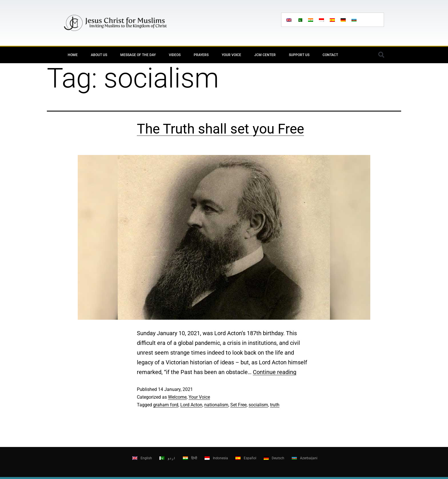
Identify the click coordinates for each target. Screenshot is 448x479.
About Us (99, 55)
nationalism (216, 405)
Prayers (201, 55)
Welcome (177, 397)
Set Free (238, 405)
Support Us (299, 55)
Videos (175, 55)
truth (275, 405)
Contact (330, 55)
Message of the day (138, 55)
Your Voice (231, 55)
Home (73, 55)
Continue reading (275, 372)
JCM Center (265, 55)
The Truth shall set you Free (220, 129)
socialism (258, 405)
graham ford (166, 405)
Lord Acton (191, 405)
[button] (381, 55)
